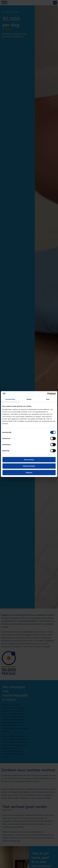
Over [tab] (48, 399)
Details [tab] (29, 399)
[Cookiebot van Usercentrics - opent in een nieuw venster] (47, 394)
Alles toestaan (29, 460)
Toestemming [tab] (10, 399)
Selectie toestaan (29, 466)
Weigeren (29, 472)
